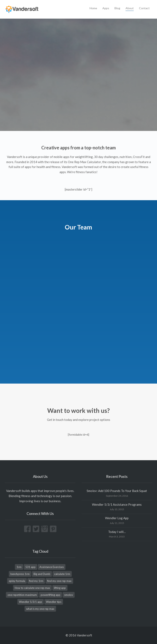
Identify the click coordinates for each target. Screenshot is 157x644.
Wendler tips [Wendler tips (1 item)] (54, 602)
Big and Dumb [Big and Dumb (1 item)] (42, 574)
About (130, 8)
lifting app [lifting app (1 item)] (60, 588)
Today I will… (117, 532)
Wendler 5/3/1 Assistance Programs (117, 504)
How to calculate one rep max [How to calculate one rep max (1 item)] (32, 588)
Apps (106, 8)
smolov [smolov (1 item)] (69, 595)
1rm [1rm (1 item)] (19, 567)
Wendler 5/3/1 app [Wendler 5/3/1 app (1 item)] (31, 602)
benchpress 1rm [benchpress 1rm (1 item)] (20, 574)
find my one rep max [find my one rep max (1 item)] (59, 581)
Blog (117, 8)
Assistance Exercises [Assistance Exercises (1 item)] (52, 567)
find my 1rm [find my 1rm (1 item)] (36, 581)
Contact (144, 8)
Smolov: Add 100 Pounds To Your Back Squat (117, 491)
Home (93, 8)
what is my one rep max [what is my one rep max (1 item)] (40, 609)
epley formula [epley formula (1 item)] (17, 581)
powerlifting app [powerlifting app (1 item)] (50, 595)
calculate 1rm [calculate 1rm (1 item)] (62, 574)
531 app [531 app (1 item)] (30, 567)
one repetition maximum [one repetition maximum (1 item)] (22, 595)
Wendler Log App (117, 518)
